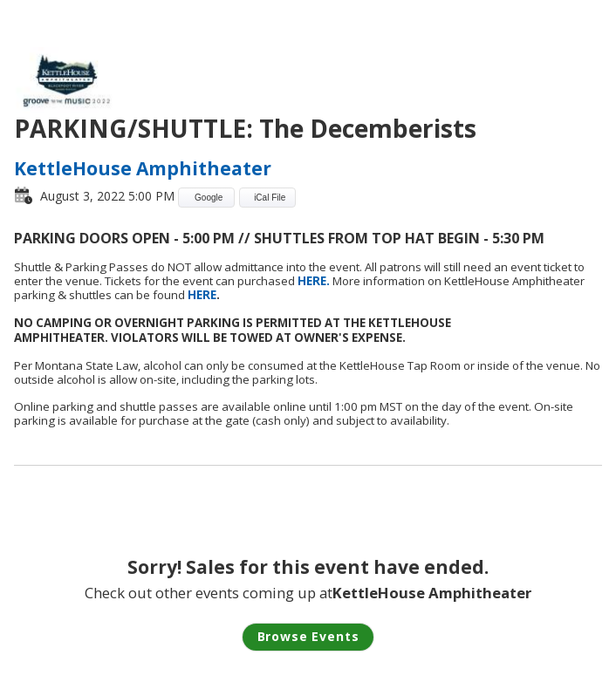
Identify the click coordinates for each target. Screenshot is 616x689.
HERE (202, 295)
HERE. (315, 281)
